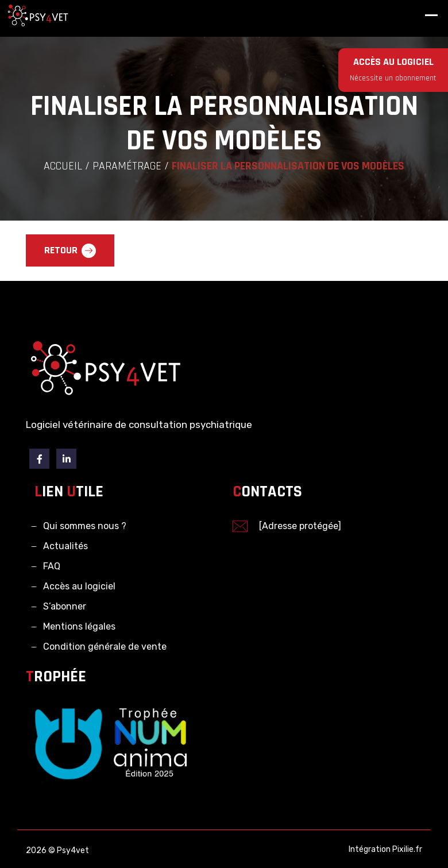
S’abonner (65, 606)
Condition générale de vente (105, 647)
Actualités (65, 546)
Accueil (63, 166)
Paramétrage (127, 166)
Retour (70, 251)
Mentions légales (79, 626)
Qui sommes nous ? (85, 526)
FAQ (52, 566)
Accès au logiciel (79, 586)
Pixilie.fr (407, 849)
